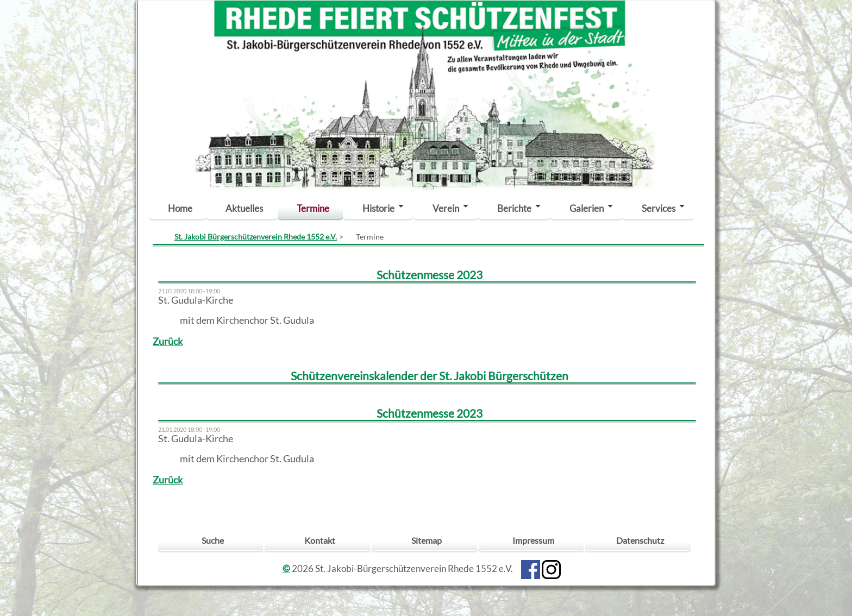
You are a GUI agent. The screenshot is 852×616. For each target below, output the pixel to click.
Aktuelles (244, 208)
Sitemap (427, 540)
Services (659, 208)
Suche (213, 540)
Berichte (514, 208)
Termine (313, 208)
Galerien (587, 208)
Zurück (168, 341)
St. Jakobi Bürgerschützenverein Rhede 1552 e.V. (256, 237)
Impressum (533, 540)
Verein (446, 208)
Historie (378, 208)
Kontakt (320, 540)
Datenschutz (640, 540)
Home (180, 208)
